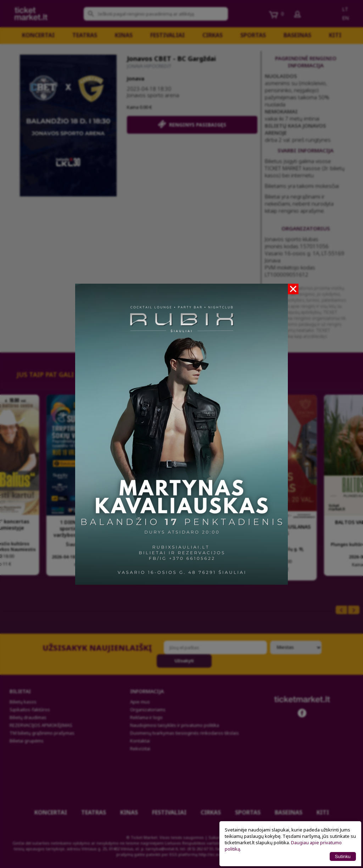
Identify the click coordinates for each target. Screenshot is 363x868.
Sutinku (343, 856)
